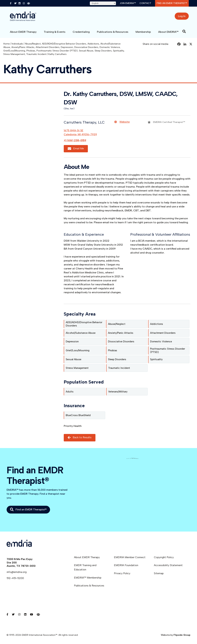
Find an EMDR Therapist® (172, 3)
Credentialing (81, 32)
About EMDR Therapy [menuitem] (87, 557)
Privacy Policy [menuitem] (122, 573)
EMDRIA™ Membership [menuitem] (88, 578)
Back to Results (80, 438)
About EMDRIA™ (168, 32)
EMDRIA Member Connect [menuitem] (130, 557)
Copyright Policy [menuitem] (164, 557)
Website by (176, 635)
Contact (145, 3)
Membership (143, 32)
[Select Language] (103, 3)
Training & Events (55, 32)
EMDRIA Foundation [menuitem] (126, 565)
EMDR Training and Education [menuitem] (85, 567)
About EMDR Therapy (23, 32)
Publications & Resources (113, 32)
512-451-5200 (15, 578)
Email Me (76, 149)
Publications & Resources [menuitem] (89, 586)
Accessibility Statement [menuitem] (168, 565)
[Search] (184, 31)
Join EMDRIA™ (128, 3)
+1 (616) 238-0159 (75, 140)
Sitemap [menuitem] (159, 573)
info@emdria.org (17, 572)
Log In (182, 16)
